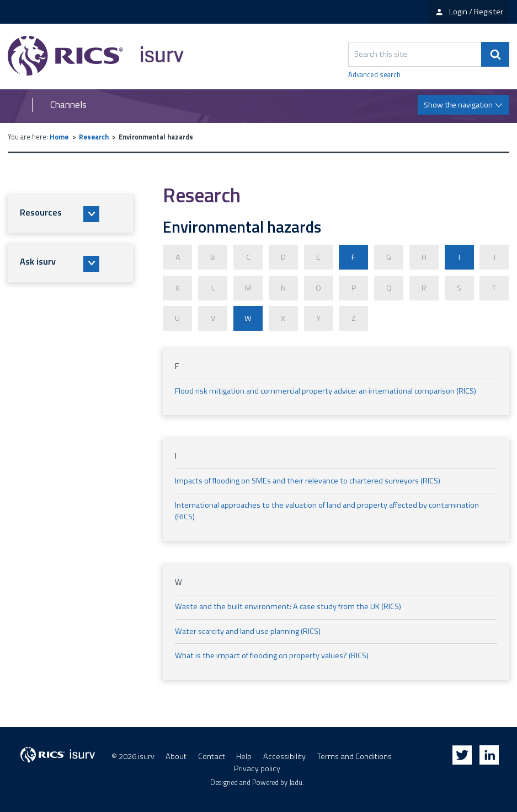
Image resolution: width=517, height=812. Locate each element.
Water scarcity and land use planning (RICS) (248, 627)
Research (94, 137)
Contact (212, 753)
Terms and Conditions (355, 753)
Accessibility (284, 753)
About (176, 753)
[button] (70, 214)
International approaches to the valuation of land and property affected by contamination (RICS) (327, 507)
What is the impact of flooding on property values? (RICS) (272, 652)
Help (244, 753)
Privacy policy (257, 765)
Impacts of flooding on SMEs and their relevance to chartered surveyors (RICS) (308, 477)
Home (59, 137)
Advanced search (374, 75)
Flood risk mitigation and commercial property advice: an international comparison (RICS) (326, 387)
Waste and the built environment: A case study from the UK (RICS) (288, 603)
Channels (68, 105)
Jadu (296, 779)
